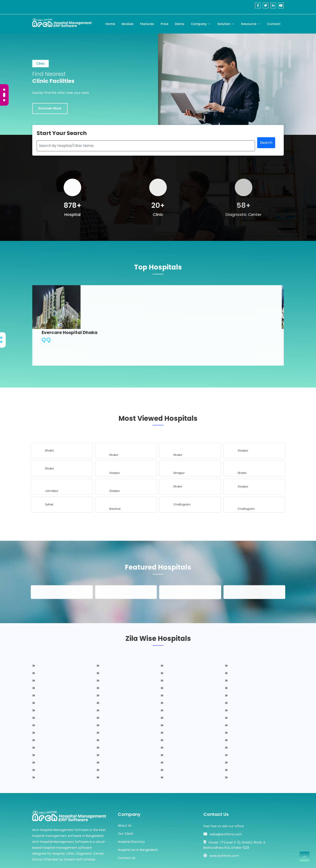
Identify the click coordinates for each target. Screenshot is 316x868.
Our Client (126, 810)
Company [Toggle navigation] (199, 24)
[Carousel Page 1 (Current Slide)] (4, 91)
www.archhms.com (224, 832)
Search (266, 155)
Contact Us (127, 834)
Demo (180, 24)
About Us (125, 802)
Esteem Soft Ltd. (194, 859)
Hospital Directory (131, 818)
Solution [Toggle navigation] (224, 24)
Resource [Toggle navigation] (249, 24)
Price (164, 24)
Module (127, 24)
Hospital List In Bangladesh (138, 826)
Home (110, 24)
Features (147, 24)
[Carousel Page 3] (4, 100)
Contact (274, 24)
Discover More (51, 117)
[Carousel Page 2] (4, 96)
